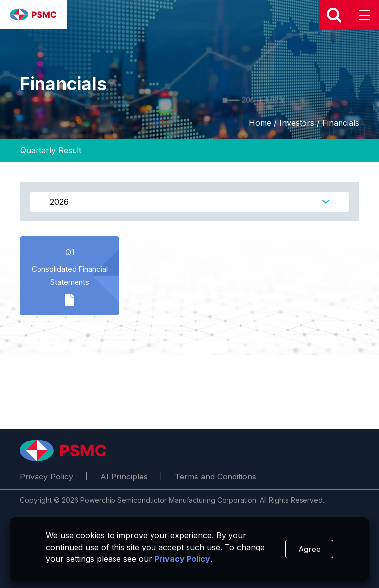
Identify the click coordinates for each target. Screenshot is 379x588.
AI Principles (124, 477)
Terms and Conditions (215, 477)
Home (260, 123)
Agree (309, 549)
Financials (341, 123)
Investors (297, 123)
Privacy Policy (46, 477)
